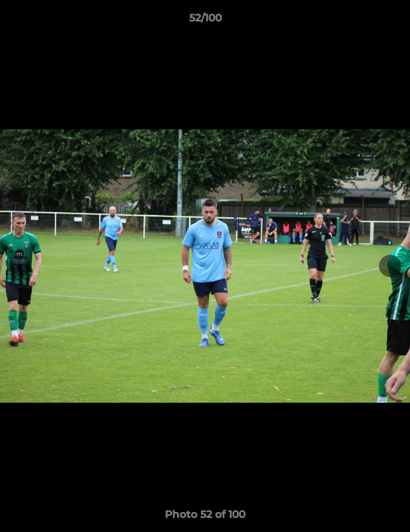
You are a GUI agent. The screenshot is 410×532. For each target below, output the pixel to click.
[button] (392, 21)
